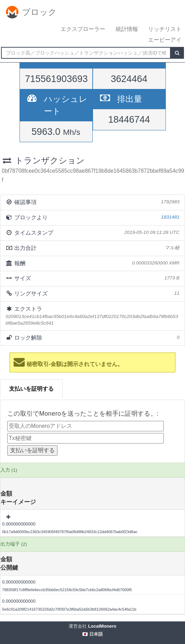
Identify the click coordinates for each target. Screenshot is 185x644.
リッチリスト (165, 29)
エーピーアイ (165, 40)
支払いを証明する (31, 389)
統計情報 (127, 29)
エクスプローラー (83, 29)
